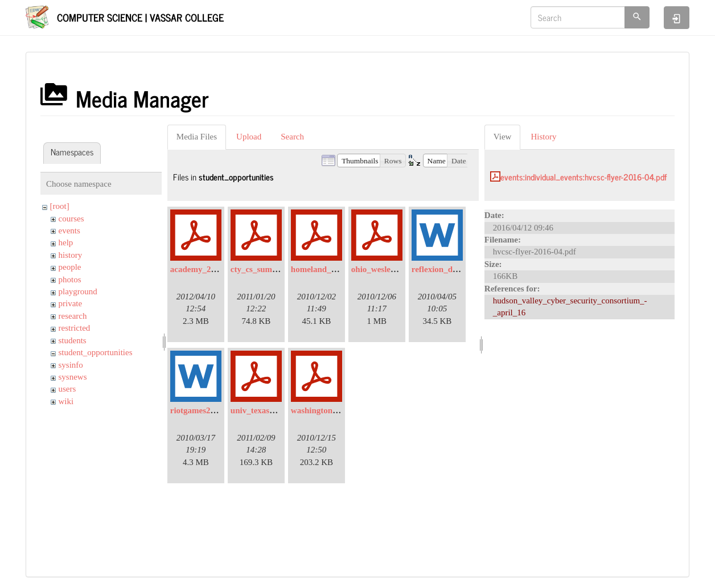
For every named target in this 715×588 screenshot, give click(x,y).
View (503, 137)
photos (70, 279)
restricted (75, 328)
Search (292, 137)
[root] (60, 206)
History (543, 137)
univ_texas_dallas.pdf (270, 410)
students (73, 340)
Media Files (197, 137)
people (70, 267)
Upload (249, 137)
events (69, 231)
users (67, 389)
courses (71, 219)
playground (78, 291)
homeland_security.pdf (332, 269)
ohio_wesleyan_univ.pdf (395, 269)
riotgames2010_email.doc (216, 410)
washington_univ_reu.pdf (338, 410)
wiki (66, 401)
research (73, 316)
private (71, 303)
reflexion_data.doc (445, 269)
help (66, 242)
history (71, 255)
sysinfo (71, 365)
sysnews (73, 377)
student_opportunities (96, 352)
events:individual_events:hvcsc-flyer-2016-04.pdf (583, 177)
